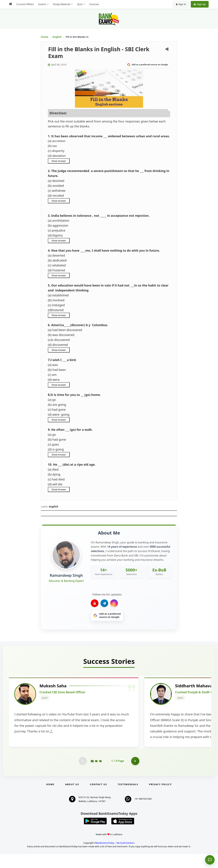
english (54, 506)
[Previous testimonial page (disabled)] (83, 775)
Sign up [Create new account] (200, 4)
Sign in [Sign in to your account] (181, 4)
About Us (72, 798)
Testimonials (128, 798)
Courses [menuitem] (94, 4)
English (57, 37)
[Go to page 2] (96, 775)
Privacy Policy (160, 798)
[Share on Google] (148, 65)
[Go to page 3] (100, 775)
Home (45, 37)
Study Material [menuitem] (61, 4)
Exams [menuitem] (42, 4)
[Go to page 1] (92, 775)
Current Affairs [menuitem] (25, 4)
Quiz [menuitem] (80, 4)
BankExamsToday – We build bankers (115, 857)
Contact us (98, 798)
